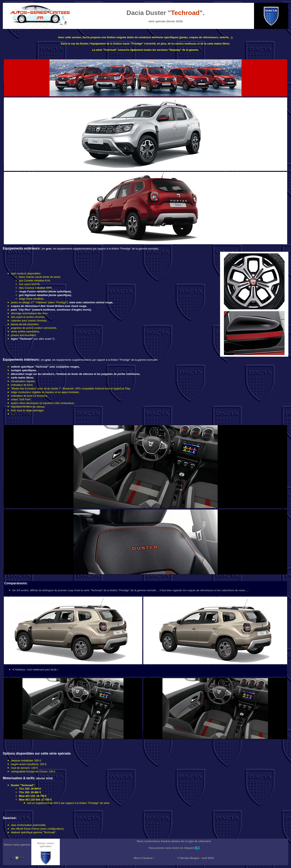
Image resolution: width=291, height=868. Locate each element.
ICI (197, 848)
